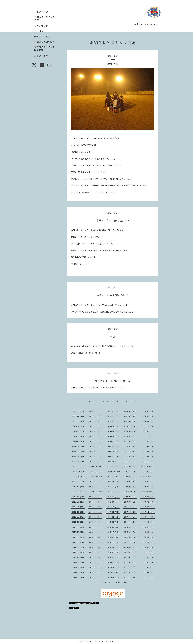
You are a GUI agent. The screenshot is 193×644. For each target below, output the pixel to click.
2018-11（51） (78, 497)
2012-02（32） (96, 577)
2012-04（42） (148, 572)
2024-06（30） (131, 431)
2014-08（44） (96, 547)
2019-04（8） (114, 492)
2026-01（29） (148, 411)
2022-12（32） (96, 451)
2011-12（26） (131, 577)
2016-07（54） (131, 522)
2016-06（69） (148, 522)
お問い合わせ (41, 26)
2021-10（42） (79, 466)
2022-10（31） (131, 451)
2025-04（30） (131, 421)
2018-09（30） (113, 497)
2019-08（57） (148, 487)
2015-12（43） (78, 532)
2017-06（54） (113, 512)
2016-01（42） (148, 527)
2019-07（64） (80, 492)
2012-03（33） (78, 577)
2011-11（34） (148, 577)
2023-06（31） (78, 446)
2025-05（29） (113, 421)
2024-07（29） (113, 431)
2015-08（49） (148, 532)
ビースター (90, 641)
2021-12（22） (131, 462)
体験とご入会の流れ (45, 42)
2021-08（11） (113, 466)
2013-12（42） (148, 552)
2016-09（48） (96, 522)
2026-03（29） (113, 411)
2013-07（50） (148, 557)
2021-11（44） (148, 462)
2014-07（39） (113, 547)
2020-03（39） (113, 482)
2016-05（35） (78, 527)
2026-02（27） (131, 411)
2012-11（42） (113, 567)
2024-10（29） (148, 426)
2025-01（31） (96, 426)
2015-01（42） (96, 542)
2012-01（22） (113, 577)
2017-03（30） (78, 517)
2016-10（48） (78, 522)
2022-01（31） (113, 462)
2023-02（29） (148, 446)
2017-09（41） (148, 507)
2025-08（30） (148, 416)
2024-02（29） (113, 436)
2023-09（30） (113, 441)
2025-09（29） (131, 416)
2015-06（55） (96, 537)
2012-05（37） (131, 572)
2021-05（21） (79, 472)
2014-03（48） (96, 552)
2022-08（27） (78, 456)
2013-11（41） (78, 557)
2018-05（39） (96, 502)
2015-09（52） (131, 532)
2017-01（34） (113, 517)
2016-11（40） (148, 517)
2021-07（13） (130, 466)
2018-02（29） (148, 502)
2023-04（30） (113, 446)
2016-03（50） (113, 527)
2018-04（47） (113, 502)
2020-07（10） (78, 482)
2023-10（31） (96, 441)
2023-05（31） (96, 446)
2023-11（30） (78, 441)
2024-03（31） (96, 436)
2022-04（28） (148, 456)
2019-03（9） (131, 492)
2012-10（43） (131, 567)
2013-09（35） (113, 557)
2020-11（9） (97, 477)
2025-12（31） (78, 416)
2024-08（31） (96, 431)
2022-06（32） (113, 456)
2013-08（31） (131, 557)
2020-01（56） (148, 482)
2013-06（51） (78, 562)
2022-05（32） (131, 456)
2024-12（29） (113, 426)
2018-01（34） (78, 507)
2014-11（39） (131, 542)
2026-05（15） (78, 411)
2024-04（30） (78, 436)
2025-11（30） (96, 416)
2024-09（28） (78, 431)
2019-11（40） (96, 487)
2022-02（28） (96, 462)
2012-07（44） (96, 572)
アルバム (39, 31)
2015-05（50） (113, 537)
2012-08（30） (78, 572)
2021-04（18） (97, 472)
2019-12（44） (78, 487)
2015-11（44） (96, 532)
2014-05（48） (148, 547)
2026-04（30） (96, 411)
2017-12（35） (96, 507)
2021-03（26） (114, 472)
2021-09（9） (96, 466)
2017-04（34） (148, 512)
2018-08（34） (131, 497)
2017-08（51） (78, 512)
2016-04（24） (96, 527)
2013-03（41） (131, 562)
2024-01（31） (131, 436)
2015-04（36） (131, 537)
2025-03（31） (148, 421)
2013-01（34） (78, 567)
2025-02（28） (78, 426)
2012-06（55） (113, 572)
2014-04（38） (78, 552)
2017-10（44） (131, 507)
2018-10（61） (96, 497)
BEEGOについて (43, 36)
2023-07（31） (148, 441)
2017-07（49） (96, 512)
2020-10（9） (113, 477)
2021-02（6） (131, 472)
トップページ (41, 12)
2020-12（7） (80, 477)
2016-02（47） (131, 527)
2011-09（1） (122, 582)
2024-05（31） (148, 431)
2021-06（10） (147, 466)
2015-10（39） (113, 532)
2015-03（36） (148, 537)
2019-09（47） (131, 487)
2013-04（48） (113, 562)
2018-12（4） (147, 492)
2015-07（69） (78, 537)
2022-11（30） (113, 451)
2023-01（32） (78, 451)
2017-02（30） (96, 517)
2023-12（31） (148, 436)
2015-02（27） (78, 542)
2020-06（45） (96, 482)
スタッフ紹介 (41, 56)
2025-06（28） (96, 421)
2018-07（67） (148, 497)
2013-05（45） (96, 562)
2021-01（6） (147, 472)
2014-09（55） (78, 547)
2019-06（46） (97, 492)
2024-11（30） (131, 426)
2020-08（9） (146, 477)
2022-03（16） (78, 462)
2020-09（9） (130, 477)
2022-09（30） (148, 451)
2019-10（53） (113, 487)
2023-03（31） (131, 446)
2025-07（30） (78, 421)
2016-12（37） (131, 517)
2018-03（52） (131, 502)
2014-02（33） (113, 552)
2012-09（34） (148, 567)
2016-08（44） (113, 522)
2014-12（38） (113, 542)
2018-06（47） (78, 502)
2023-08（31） (131, 441)
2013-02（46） (148, 562)
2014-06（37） (131, 547)
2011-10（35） (105, 582)
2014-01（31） (131, 552)
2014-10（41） (148, 542)
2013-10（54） (96, 557)
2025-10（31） (113, 416)
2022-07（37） (96, 456)
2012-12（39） (96, 567)
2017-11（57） (113, 507)
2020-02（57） (131, 482)
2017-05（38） (131, 512)
